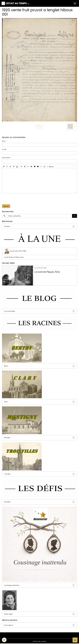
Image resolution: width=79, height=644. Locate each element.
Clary (6, 402)
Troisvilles (7, 474)
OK (75, 216)
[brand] (15, 3)
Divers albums (9, 625)
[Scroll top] (75, 640)
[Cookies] (4, 640)
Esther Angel (8, 614)
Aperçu (50, 166)
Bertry (6, 366)
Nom (4, 141)
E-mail (4, 149)
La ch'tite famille (10, 311)
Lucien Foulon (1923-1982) (15, 251)
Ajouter (6, 206)
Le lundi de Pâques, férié (47, 272)
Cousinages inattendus (12, 585)
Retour (39, 126)
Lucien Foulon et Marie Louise (14, 257)
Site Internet (6, 158)
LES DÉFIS (7, 502)
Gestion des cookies (39, 641)
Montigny (7, 438)
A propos (7, 226)
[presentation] (17, 199)
